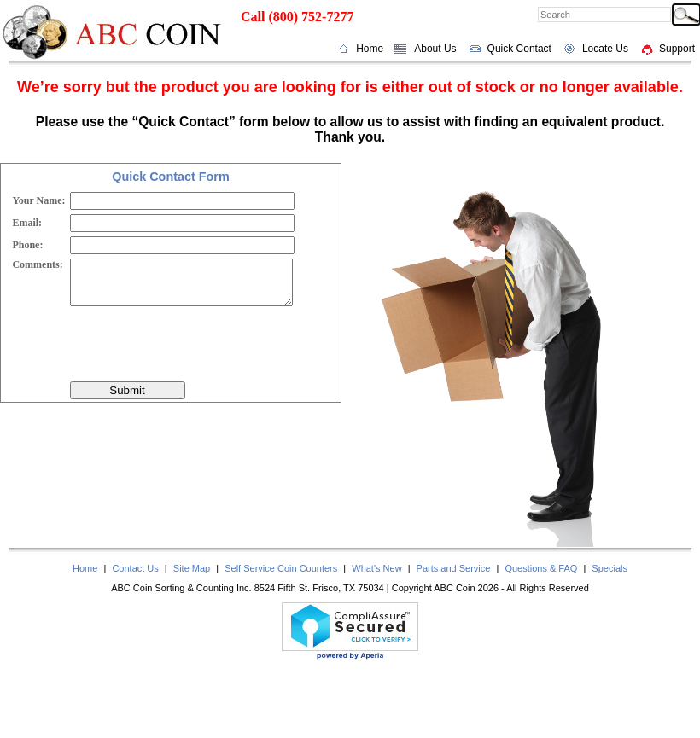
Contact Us (135, 568)
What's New (376, 568)
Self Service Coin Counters (281, 568)
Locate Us (605, 49)
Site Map (192, 568)
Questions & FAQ (541, 568)
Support (677, 49)
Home (370, 49)
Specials (610, 568)
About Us (435, 49)
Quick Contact (519, 49)
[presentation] (200, 344)
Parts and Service (454, 568)
